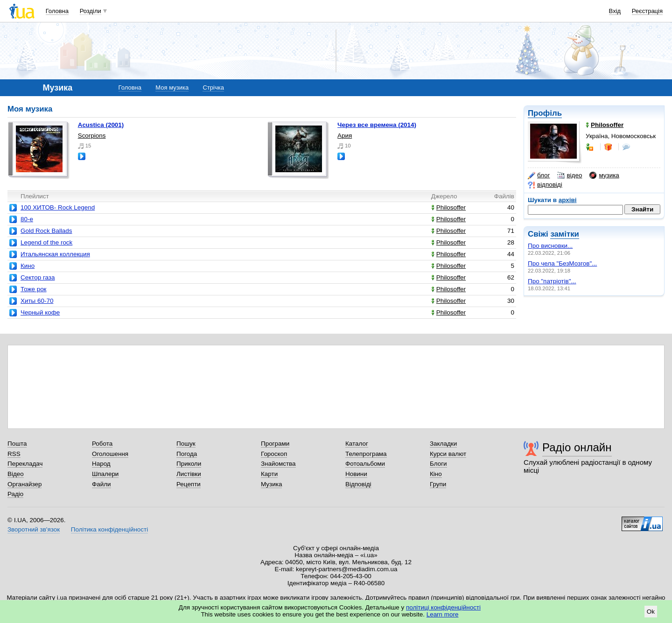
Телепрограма (366, 454)
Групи (438, 484)
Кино (28, 266)
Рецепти (189, 484)
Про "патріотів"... (552, 281)
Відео (16, 474)
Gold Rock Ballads (46, 231)
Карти (269, 474)
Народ (101, 464)
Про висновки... (550, 246)
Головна (57, 11)
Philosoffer (448, 207)
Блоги (438, 464)
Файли (101, 484)
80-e (27, 219)
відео (570, 175)
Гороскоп (274, 454)
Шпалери (105, 474)
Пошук (186, 444)
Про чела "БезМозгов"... (562, 263)
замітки (565, 234)
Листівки (189, 474)
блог (539, 175)
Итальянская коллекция (55, 254)
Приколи (189, 464)
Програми (275, 444)
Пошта (17, 444)
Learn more (443, 614)
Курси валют (448, 454)
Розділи (91, 11)
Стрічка (213, 87)
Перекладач (25, 464)
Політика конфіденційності (109, 529)
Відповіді (358, 484)
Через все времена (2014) (377, 125)
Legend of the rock (46, 242)
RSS (14, 454)
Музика (271, 484)
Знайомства (278, 464)
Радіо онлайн (577, 447)
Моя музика (172, 87)
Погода (187, 454)
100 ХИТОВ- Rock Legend (58, 207)
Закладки (443, 444)
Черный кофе (40, 312)
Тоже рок (34, 289)
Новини (356, 474)
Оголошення (110, 454)
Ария (345, 136)
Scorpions (92, 136)
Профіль (545, 113)
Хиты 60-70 (37, 301)
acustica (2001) (101, 125)
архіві (568, 200)
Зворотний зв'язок (34, 529)
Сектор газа (38, 277)
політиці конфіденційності (443, 607)
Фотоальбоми (365, 464)
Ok (651, 612)
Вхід (615, 11)
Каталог (357, 444)
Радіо (15, 494)
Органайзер (24, 484)
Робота (102, 444)
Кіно (436, 474)
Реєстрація (647, 11)
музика (604, 175)
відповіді (545, 185)
